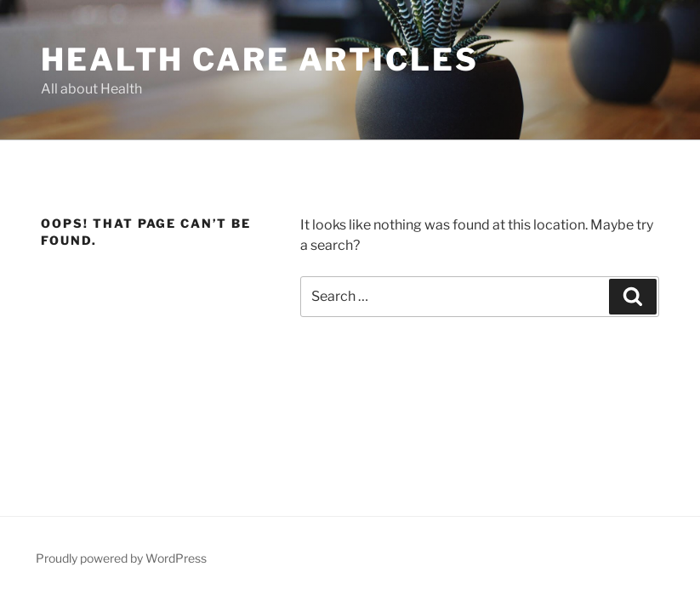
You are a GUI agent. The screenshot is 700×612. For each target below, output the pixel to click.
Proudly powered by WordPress (121, 558)
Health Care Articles (260, 59)
